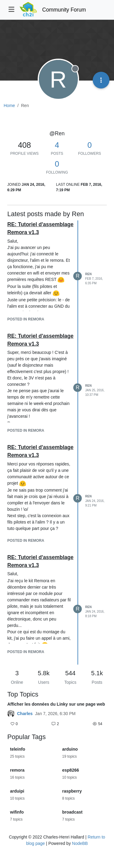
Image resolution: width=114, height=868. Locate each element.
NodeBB (80, 843)
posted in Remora (26, 319)
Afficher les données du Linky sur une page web (56, 704)
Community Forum (64, 10)
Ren (88, 274)
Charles (25, 714)
